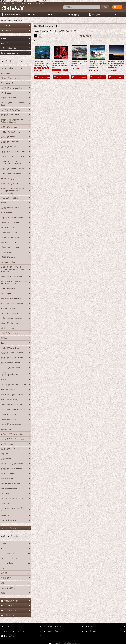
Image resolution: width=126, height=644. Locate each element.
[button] (115, 15)
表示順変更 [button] (86, 36)
